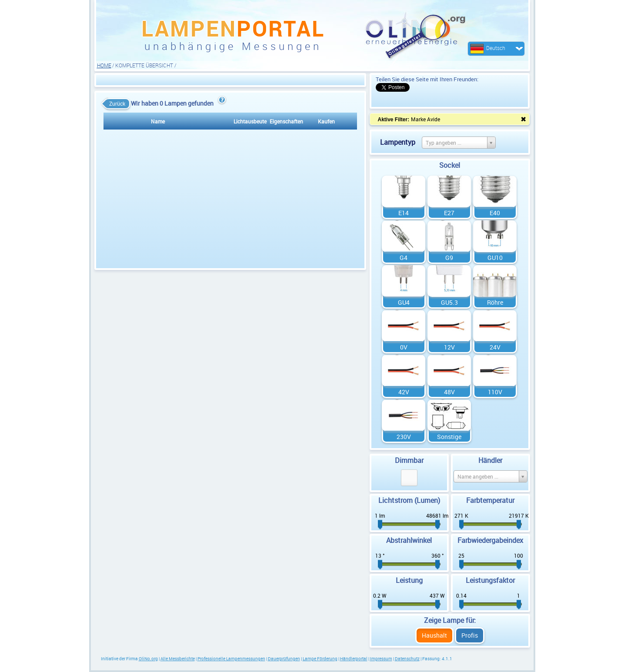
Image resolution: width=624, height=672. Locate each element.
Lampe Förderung (320, 659)
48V (449, 392)
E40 (495, 213)
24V (495, 347)
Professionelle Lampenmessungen (231, 659)
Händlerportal (354, 659)
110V (495, 392)
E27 (449, 213)
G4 (404, 258)
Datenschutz (407, 659)
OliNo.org (148, 659)
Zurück (115, 104)
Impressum (381, 659)
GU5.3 (449, 302)
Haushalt (434, 635)
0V (404, 347)
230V (404, 437)
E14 (404, 213)
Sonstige (449, 437)
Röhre (495, 302)
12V (449, 347)
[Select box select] (459, 143)
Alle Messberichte (178, 659)
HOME (104, 65)
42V (404, 392)
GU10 (495, 258)
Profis (470, 635)
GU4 (404, 302)
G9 (449, 258)
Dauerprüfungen (284, 659)
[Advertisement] (230, 80)
